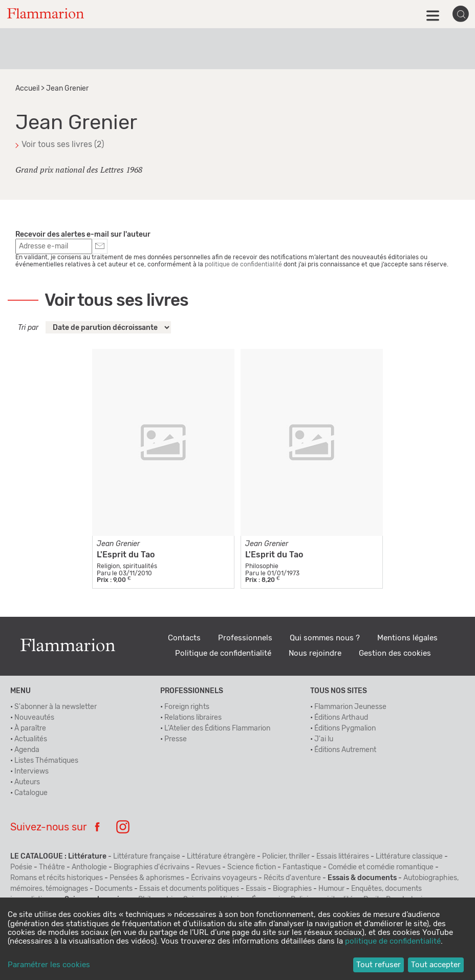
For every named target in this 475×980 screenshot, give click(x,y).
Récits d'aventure (292, 878)
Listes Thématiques (46, 761)
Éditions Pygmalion (345, 728)
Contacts (184, 638)
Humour (331, 889)
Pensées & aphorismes (147, 878)
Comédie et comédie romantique (381, 867)
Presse (176, 739)
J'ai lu (324, 739)
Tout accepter (436, 965)
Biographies (292, 889)
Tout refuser (379, 965)
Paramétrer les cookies (49, 965)
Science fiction (252, 867)
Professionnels (245, 638)
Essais (256, 889)
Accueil (27, 89)
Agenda (27, 750)
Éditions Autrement (345, 750)
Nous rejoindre (315, 653)
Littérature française (147, 857)
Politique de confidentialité (223, 653)
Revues (208, 867)
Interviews (31, 772)
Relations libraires (193, 718)
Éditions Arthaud (341, 718)
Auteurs (27, 782)
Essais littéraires (343, 857)
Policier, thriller (286, 857)
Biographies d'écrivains (152, 867)
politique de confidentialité (243, 264)
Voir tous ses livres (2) (63, 144)
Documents (114, 889)
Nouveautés (34, 718)
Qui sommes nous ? (325, 638)
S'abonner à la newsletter (56, 707)
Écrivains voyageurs (224, 878)
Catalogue (31, 793)
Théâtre (52, 867)
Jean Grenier (118, 544)
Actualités (31, 739)
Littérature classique (409, 857)
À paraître (30, 728)
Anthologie (89, 867)
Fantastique (302, 867)
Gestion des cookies (395, 653)
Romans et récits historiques (57, 878)
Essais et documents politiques (189, 889)
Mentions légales (407, 638)
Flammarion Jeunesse (350, 707)
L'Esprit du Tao (126, 555)
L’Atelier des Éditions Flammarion (217, 728)
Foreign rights (187, 707)
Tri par (28, 328)
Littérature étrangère (221, 857)
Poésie (21, 867)
